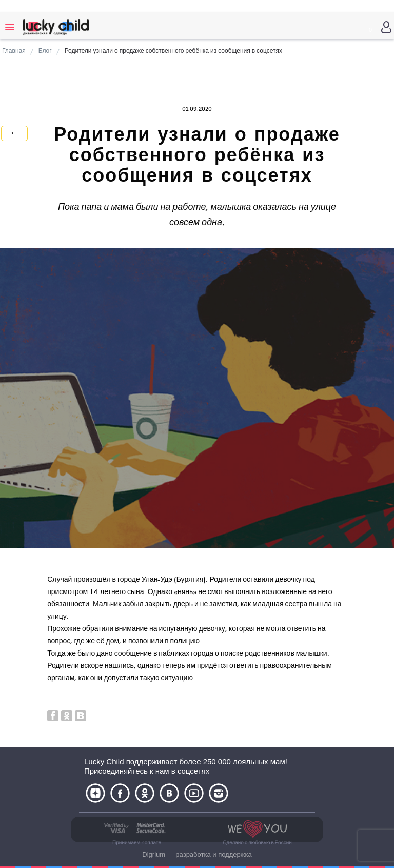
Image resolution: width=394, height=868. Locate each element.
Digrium (154, 854)
